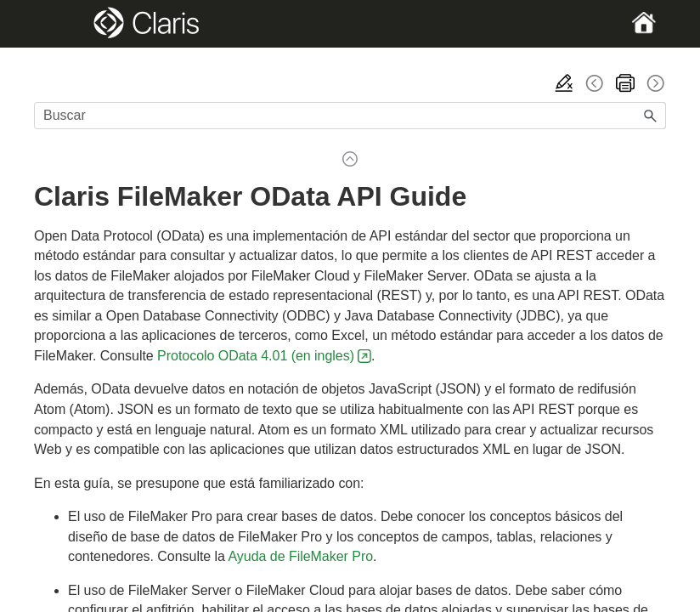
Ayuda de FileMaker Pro (301, 556)
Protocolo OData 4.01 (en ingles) (256, 356)
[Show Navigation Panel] (64, 24)
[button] (651, 116)
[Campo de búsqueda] (350, 116)
